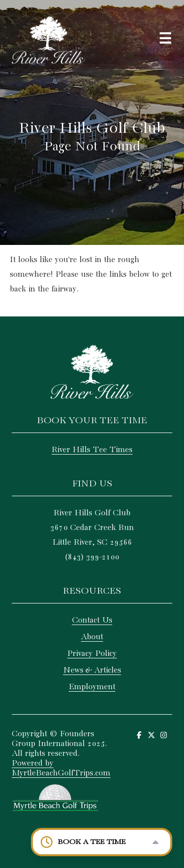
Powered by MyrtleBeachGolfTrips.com (61, 768)
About (92, 637)
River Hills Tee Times (92, 450)
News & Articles (92, 670)
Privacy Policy (92, 654)
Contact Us (92, 620)
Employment (92, 687)
